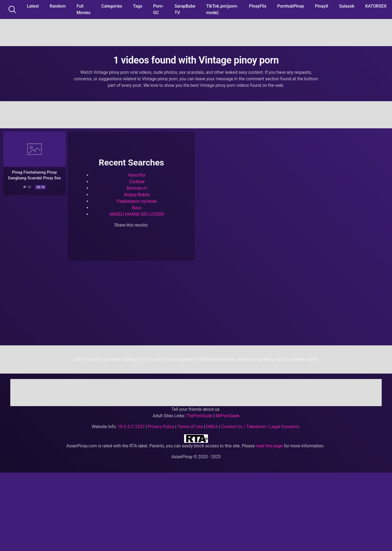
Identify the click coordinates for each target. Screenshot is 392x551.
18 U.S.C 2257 (131, 427)
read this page (269, 446)
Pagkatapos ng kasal (137, 201)
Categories (112, 6)
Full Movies (83, 9)
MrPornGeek (227, 416)
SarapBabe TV (185, 9)
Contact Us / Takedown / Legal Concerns (260, 427)
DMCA (212, 427)
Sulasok (347, 6)
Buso (137, 208)
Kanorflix (137, 175)
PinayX (322, 6)
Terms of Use (190, 427)
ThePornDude (199, 416)
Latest (33, 6)
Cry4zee (137, 182)
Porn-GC (158, 9)
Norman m (137, 188)
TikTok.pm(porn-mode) (222, 9)
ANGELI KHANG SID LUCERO (137, 214)
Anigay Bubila (137, 195)
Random (58, 6)
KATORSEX (376, 6)
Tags (138, 6)
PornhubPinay (290, 6)
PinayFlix (258, 6)
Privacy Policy (161, 427)
